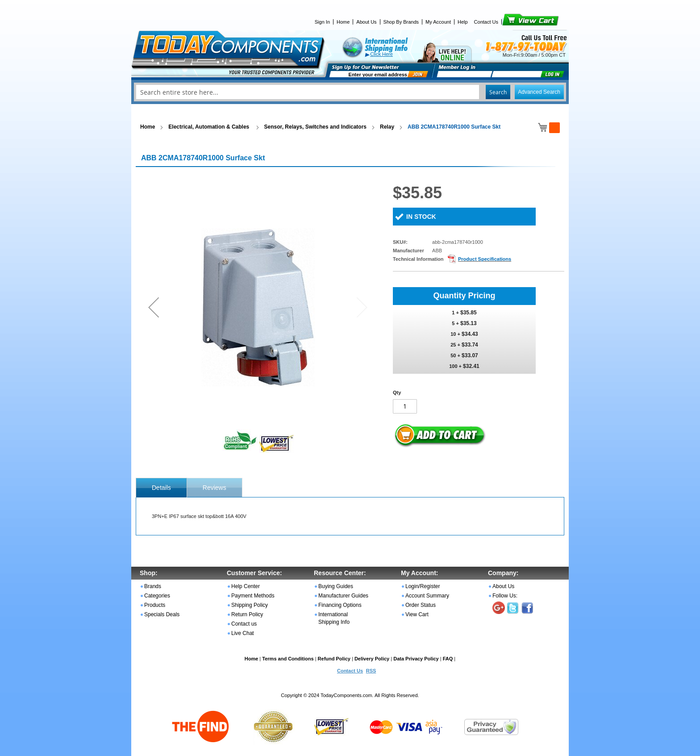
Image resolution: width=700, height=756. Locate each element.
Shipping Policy (250, 605)
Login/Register (423, 586)
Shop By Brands (401, 22)
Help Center (246, 586)
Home (343, 22)
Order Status (421, 605)
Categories (157, 596)
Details (161, 488)
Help (463, 22)
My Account (438, 22)
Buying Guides (336, 586)
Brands (153, 586)
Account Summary (427, 596)
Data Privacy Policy (416, 659)
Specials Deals (162, 614)
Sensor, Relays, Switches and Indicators (315, 127)
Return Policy (247, 614)
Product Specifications (485, 259)
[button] (154, 307)
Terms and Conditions (288, 659)
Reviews (215, 488)
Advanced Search (539, 92)
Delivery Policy (372, 659)
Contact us (244, 624)
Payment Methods (253, 596)
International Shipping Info (334, 618)
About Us (366, 22)
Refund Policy (334, 659)
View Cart (515, 22)
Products (155, 605)
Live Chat (243, 633)
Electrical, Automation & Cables (209, 127)
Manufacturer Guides (343, 596)
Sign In (322, 22)
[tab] (161, 488)
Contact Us (486, 22)
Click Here (381, 54)
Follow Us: (505, 596)
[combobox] (350, 92)
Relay (387, 127)
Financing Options (340, 605)
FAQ (448, 659)
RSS (371, 671)
